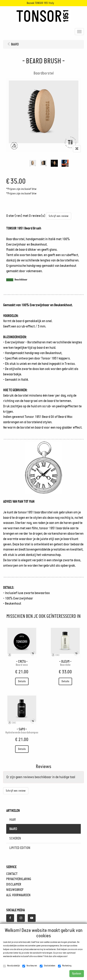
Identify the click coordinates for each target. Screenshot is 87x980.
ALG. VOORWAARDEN (18, 895)
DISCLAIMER (14, 884)
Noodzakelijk (11, 966)
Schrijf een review (59, 216)
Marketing (65, 966)
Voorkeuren (30, 966)
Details (22, 681)
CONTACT (12, 874)
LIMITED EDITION (20, 848)
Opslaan (77, 973)
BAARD (13, 829)
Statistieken (48, 966)
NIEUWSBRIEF (15, 890)
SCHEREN (15, 838)
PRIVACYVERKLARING (19, 879)
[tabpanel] (33, 163)
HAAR (13, 819)
